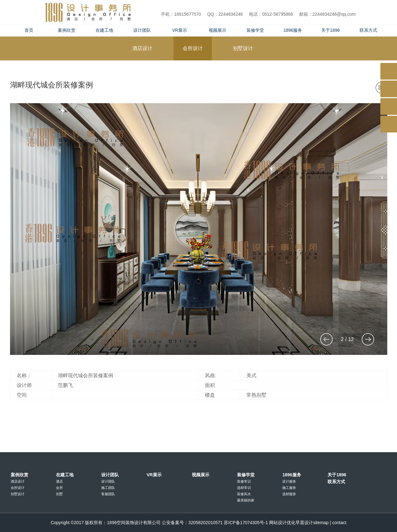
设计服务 (289, 481)
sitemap (321, 523)
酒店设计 (18, 481)
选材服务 (289, 494)
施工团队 (108, 488)
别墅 (59, 494)
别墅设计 (18, 494)
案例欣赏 (67, 30)
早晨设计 (304, 523)
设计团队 (142, 30)
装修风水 (244, 494)
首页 (29, 30)
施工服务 (289, 488)
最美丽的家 (246, 500)
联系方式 (368, 30)
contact (339, 523)
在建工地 (104, 30)
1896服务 (293, 30)
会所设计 (18, 488)
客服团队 (108, 494)
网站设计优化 (282, 523)
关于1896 (331, 30)
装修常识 (244, 481)
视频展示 (218, 30)
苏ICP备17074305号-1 (246, 523)
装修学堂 (255, 30)
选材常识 (244, 488)
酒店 (59, 481)
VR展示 (180, 30)
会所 (59, 488)
